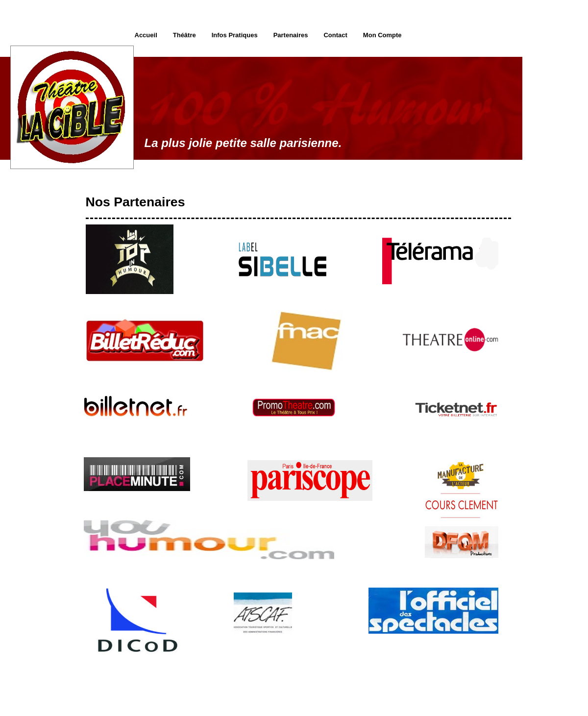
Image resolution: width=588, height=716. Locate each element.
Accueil (146, 35)
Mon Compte (382, 35)
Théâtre (184, 35)
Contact (335, 35)
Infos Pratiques (235, 35)
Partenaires (291, 35)
